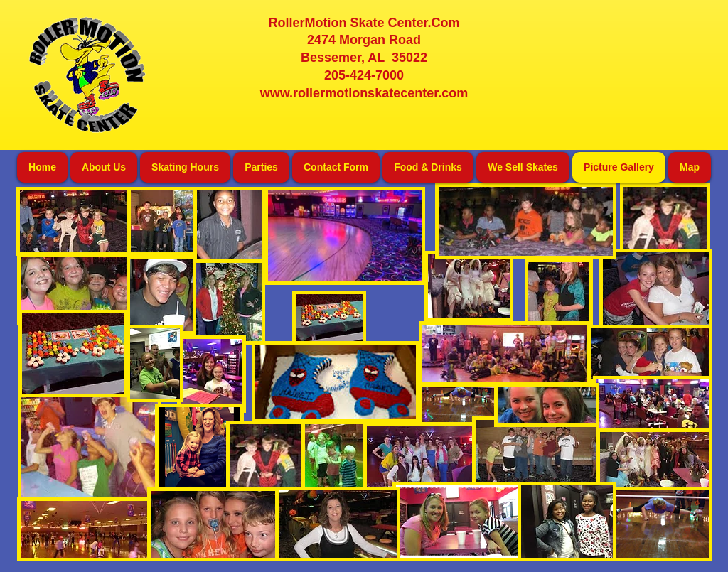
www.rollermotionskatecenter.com (364, 93)
